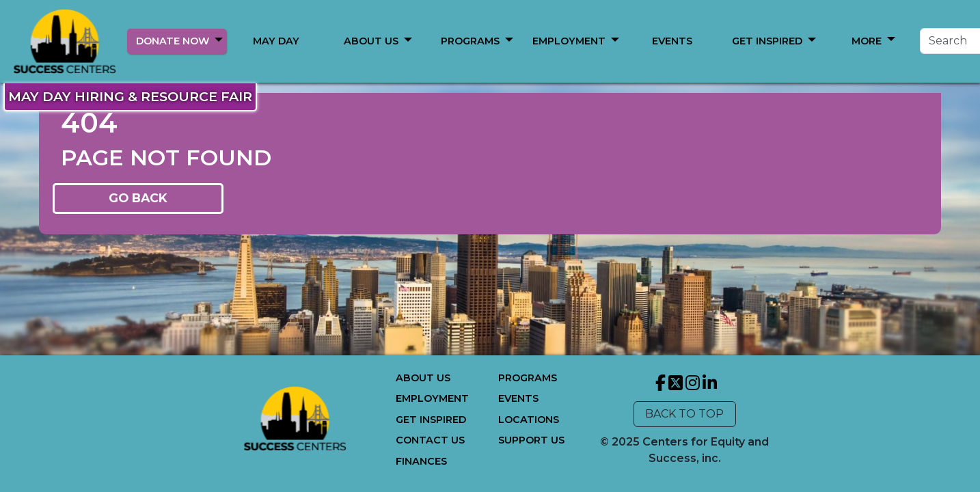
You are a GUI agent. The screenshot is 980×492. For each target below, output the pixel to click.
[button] (219, 39)
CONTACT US (430, 440)
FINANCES (421, 461)
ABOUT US (371, 41)
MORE (569, 41)
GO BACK (138, 198)
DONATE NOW (173, 41)
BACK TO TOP (684, 414)
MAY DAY (276, 41)
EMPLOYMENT (432, 398)
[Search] (831, 41)
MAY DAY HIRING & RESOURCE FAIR (130, 96)
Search (933, 41)
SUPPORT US (531, 440)
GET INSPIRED (431, 420)
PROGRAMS (470, 41)
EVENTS (518, 398)
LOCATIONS (529, 420)
